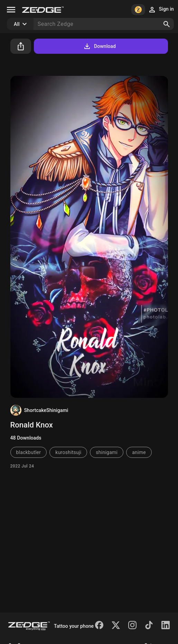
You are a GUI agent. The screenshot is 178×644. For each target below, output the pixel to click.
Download (99, 46)
